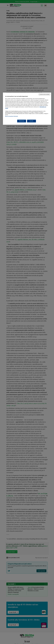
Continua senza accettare (44, 94)
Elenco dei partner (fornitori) (12, 116)
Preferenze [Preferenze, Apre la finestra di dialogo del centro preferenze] (22, 121)
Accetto (31, 121)
